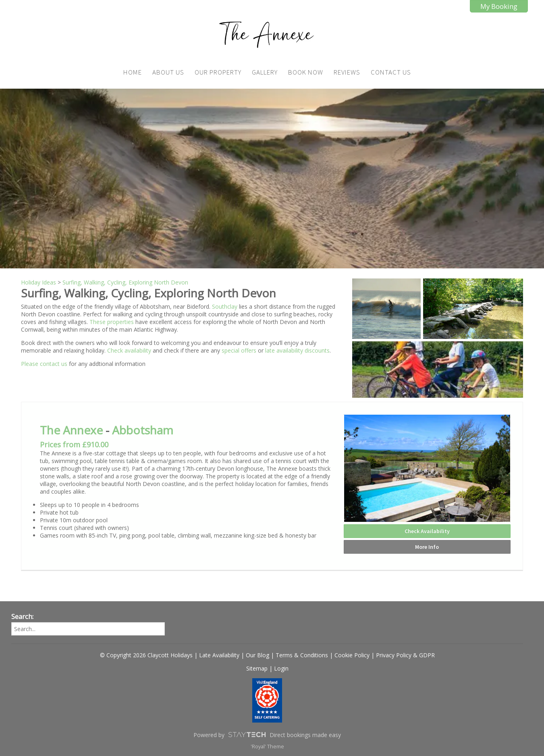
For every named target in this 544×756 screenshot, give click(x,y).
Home (133, 72)
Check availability (130, 350)
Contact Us (391, 72)
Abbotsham (143, 430)
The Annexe (71, 430)
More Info (427, 547)
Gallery (265, 72)
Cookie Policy (352, 655)
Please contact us (44, 364)
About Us (168, 72)
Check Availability (427, 531)
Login (281, 668)
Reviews (347, 72)
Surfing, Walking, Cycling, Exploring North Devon (125, 282)
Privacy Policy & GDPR (405, 655)
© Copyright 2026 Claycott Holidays (146, 655)
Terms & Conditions (302, 655)
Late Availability (219, 655)
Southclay (225, 306)
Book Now (306, 72)
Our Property (218, 72)
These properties (112, 322)
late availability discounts (297, 350)
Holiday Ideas (38, 282)
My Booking (499, 6)
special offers (239, 350)
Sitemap (257, 668)
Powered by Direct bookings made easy (267, 735)
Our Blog (257, 655)
